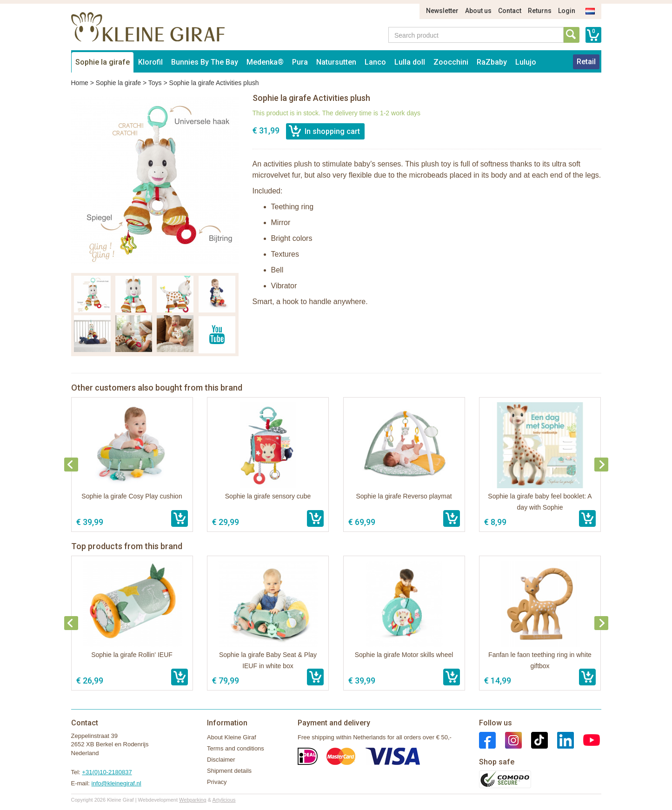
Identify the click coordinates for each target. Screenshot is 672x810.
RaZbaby (492, 62)
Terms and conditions (236, 748)
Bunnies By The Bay (205, 62)
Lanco (375, 62)
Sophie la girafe (103, 62)
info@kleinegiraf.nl (116, 783)
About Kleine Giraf (232, 737)
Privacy (217, 782)
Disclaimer (221, 760)
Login (567, 11)
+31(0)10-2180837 (107, 772)
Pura (300, 62)
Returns (540, 11)
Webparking (193, 800)
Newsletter (442, 11)
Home (80, 83)
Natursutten (336, 62)
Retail (586, 62)
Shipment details (229, 771)
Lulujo (526, 62)
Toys (155, 83)
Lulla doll (410, 62)
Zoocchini (451, 62)
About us (478, 11)
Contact (510, 11)
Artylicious (224, 800)
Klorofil (150, 62)
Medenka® (265, 62)
